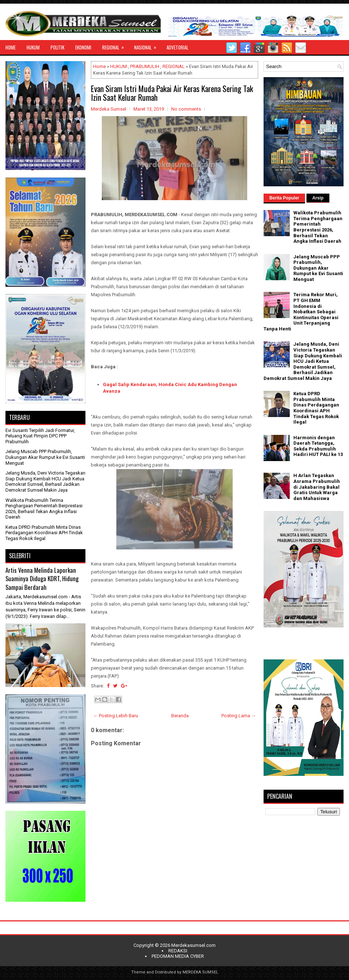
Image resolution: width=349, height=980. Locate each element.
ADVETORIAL (177, 47)
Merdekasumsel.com (193, 945)
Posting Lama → (239, 716)
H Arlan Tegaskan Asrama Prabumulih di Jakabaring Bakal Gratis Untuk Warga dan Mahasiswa (317, 487)
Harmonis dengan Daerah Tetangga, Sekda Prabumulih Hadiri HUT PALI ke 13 (318, 446)
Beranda (180, 716)
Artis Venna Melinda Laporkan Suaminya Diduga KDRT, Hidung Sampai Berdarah (42, 579)
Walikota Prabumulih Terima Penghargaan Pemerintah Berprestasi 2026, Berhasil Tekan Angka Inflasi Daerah (44, 509)
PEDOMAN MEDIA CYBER (178, 956)
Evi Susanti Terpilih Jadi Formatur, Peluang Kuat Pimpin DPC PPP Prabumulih (40, 436)
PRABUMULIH (145, 66)
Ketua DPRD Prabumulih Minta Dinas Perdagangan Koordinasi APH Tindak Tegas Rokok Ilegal (44, 533)
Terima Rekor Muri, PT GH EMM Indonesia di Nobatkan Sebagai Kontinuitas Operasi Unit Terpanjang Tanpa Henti (301, 312)
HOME (11, 47)
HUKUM (33, 47)
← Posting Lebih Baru (116, 716)
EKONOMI (83, 47)
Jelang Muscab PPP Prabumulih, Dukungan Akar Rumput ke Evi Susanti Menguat (45, 457)
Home (99, 66)
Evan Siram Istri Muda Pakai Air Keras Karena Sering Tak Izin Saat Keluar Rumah (172, 93)
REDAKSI (178, 951)
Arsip (318, 198)
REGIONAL (115, 45)
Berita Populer (284, 198)
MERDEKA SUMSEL (200, 972)
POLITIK (57, 47)
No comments (186, 109)
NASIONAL (148, 45)
